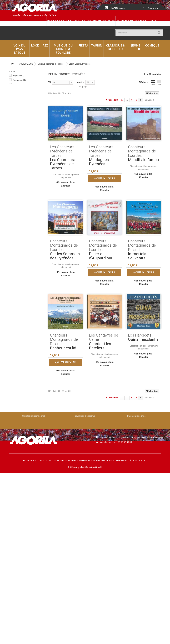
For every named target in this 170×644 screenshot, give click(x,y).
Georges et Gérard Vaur (26, 127)
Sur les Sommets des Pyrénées (65, 256)
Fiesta (83, 45)
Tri (50, 82)
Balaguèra (19, 80)
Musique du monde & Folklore (63, 49)
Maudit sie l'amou (143, 160)
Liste (159, 83)
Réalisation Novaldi (93, 467)
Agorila (141, 21)
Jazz (45, 45)
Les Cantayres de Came (26, 135)
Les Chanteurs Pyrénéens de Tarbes (63, 164)
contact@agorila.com (118, 447)
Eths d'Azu (20, 122)
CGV (68, 461)
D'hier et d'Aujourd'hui (101, 256)
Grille (153, 83)
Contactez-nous (46, 461)
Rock (35, 45)
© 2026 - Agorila (76, 467)
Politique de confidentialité (116, 461)
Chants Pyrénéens (23, 105)
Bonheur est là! (63, 348)
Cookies (96, 461)
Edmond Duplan (23, 109)
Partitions (94, 21)
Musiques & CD (57, 21)
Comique (152, 45)
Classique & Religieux (116, 47)
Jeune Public (136, 47)
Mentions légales (81, 461)
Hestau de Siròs (22, 131)
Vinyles (80, 21)
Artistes (109, 21)
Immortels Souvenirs (137, 256)
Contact (154, 21)
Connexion (153, 8)
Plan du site (139, 461)
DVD (71, 21)
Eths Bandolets (22, 118)
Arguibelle (19, 76)
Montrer (80, 82)
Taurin (97, 45)
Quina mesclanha (143, 339)
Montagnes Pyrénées (99, 162)
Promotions (125, 21)
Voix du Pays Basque (20, 49)
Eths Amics (20, 114)
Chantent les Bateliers (100, 346)
